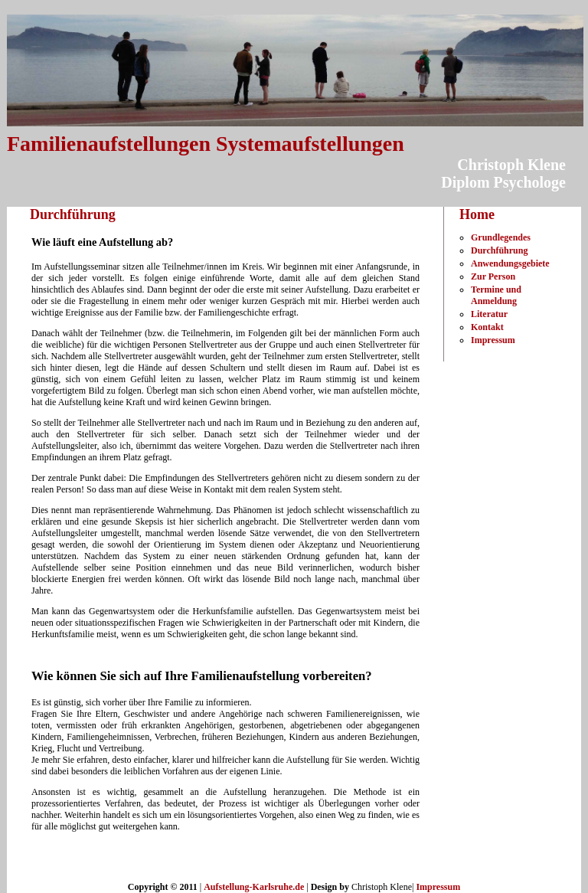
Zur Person (493, 276)
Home (477, 214)
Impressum (493, 340)
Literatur (489, 314)
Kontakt (487, 327)
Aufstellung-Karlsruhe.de (254, 887)
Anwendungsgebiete (510, 263)
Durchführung (499, 250)
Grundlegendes (501, 237)
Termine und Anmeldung (496, 295)
